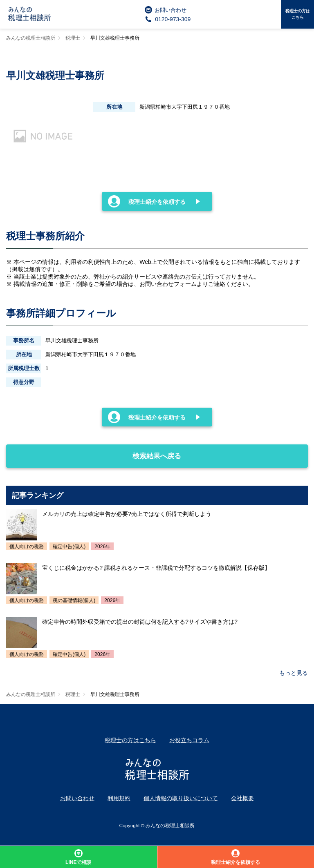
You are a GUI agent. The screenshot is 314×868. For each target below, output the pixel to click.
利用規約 (119, 798)
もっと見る (294, 673)
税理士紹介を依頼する (147, 201)
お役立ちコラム (189, 740)
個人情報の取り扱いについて (181, 798)
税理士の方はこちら (298, 14)
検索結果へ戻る (94, 452)
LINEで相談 (78, 857)
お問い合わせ (166, 10)
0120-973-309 (168, 19)
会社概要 (242, 798)
